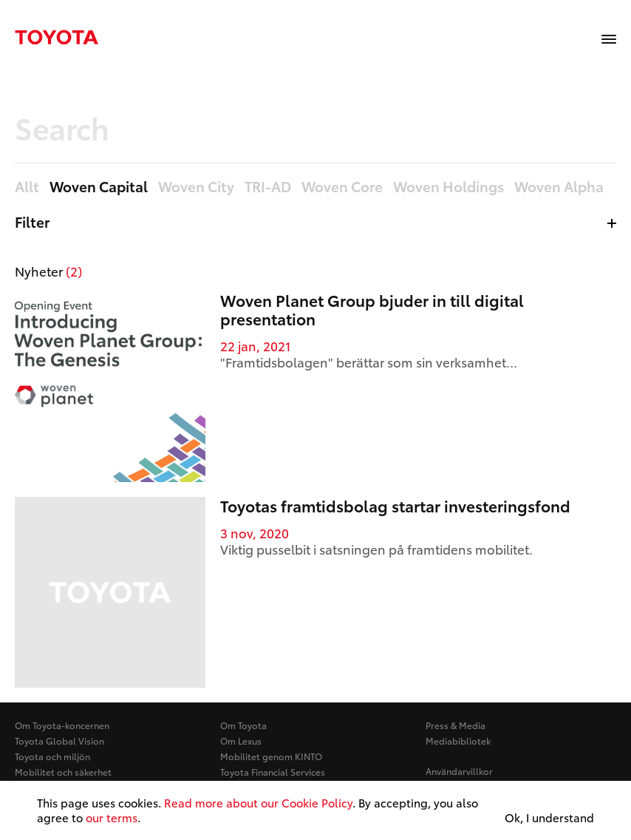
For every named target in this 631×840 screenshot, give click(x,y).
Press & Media (456, 725)
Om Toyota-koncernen (62, 725)
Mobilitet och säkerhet (63, 772)
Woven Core (342, 187)
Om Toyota (243, 725)
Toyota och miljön (52, 756)
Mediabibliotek (458, 741)
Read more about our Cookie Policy (258, 802)
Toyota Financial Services (273, 772)
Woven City (196, 187)
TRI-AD (268, 187)
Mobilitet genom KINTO (271, 756)
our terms (112, 817)
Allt (27, 187)
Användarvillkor (459, 771)
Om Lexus (241, 741)
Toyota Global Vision (59, 741)
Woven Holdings (448, 187)
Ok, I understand (549, 818)
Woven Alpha (559, 187)
